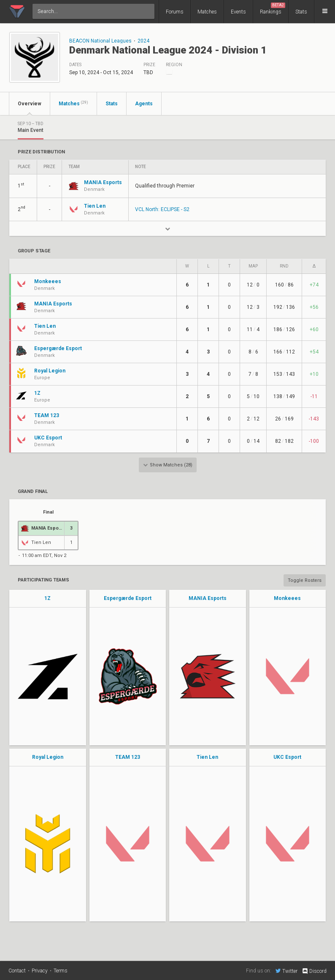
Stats (301, 12)
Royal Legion (48, 757)
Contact (17, 971)
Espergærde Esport (128, 598)
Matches (207, 12)
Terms (61, 971)
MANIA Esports (208, 598)
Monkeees (287, 598)
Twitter (286, 971)
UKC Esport (287, 757)
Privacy (40, 971)
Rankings (273, 9)
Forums (175, 12)
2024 (143, 41)
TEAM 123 (128, 757)
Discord (314, 971)
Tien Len (207, 757)
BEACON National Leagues (100, 41)
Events (238, 12)
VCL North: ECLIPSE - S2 (162, 209)
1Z (47, 598)
